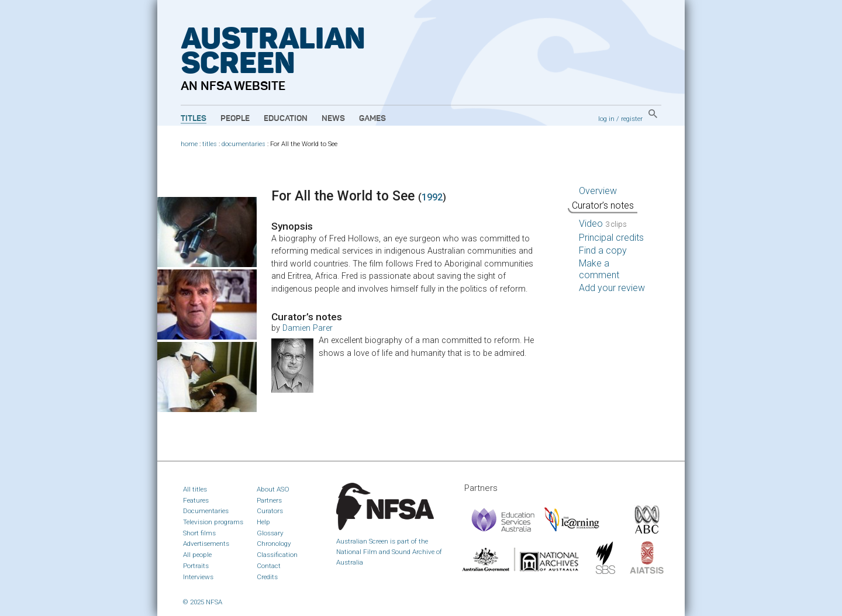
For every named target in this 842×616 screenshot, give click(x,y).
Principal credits (611, 238)
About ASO (273, 489)
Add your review (612, 288)
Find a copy (603, 250)
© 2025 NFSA (203, 602)
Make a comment (599, 269)
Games (372, 119)
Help (263, 522)
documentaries (244, 144)
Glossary (270, 533)
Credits (267, 577)
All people (197, 555)
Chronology (274, 544)
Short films (199, 533)
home (189, 144)
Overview (598, 191)
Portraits (196, 566)
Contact (269, 566)
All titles (195, 489)
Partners (269, 500)
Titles (194, 119)
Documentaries (206, 511)
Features (196, 500)
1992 (432, 197)
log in (606, 119)
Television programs (213, 522)
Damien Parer (308, 328)
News (333, 119)
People (235, 119)
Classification (277, 555)
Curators (270, 511)
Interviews (198, 577)
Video (603, 224)
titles (210, 144)
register (632, 119)
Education (286, 119)
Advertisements (206, 544)
